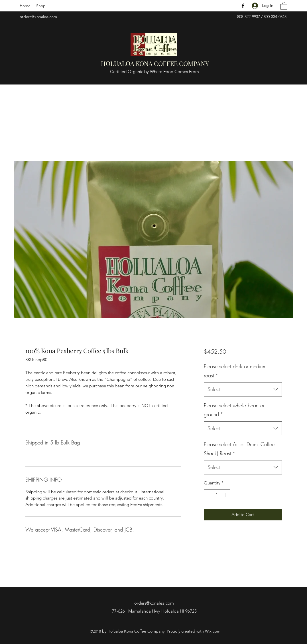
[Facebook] (243, 6)
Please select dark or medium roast (235, 371)
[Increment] (226, 495)
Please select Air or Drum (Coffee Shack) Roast (239, 449)
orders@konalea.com (38, 17)
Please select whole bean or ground (234, 410)
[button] (284, 6)
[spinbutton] (217, 495)
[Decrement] (209, 495)
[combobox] (243, 389)
